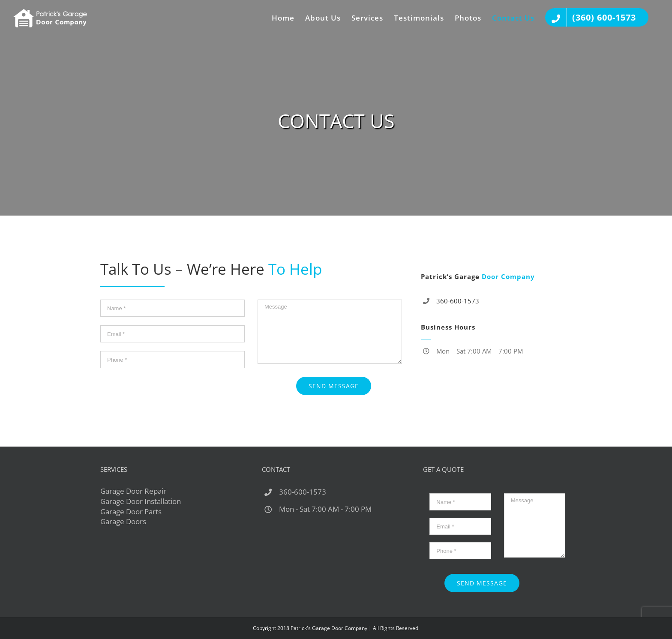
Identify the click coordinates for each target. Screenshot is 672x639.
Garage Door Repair (133, 491)
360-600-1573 (458, 301)
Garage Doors (123, 521)
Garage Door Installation (141, 501)
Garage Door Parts (131, 511)
